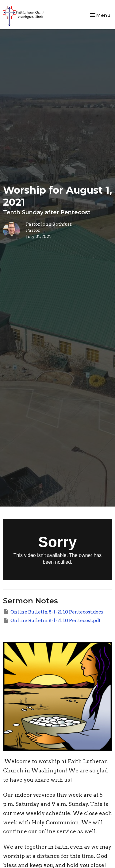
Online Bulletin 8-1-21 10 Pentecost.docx (53, 612)
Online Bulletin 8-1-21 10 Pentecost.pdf (52, 620)
